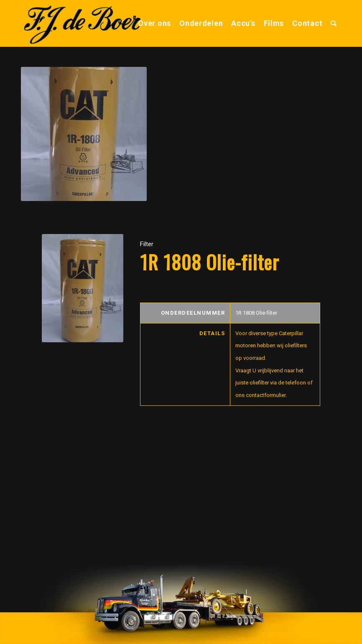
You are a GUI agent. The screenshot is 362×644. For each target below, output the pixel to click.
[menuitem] (154, 23)
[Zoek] (334, 23)
